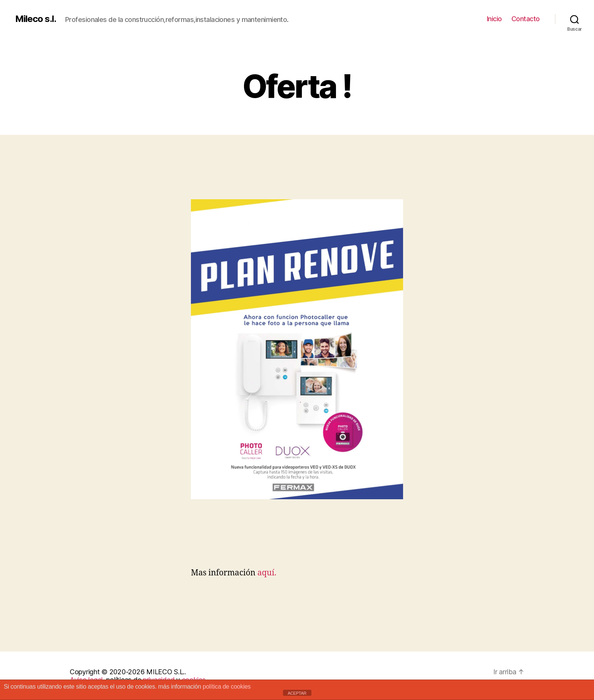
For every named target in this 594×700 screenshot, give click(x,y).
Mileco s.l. (36, 19)
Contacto (526, 19)
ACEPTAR (297, 693)
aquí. (266, 573)
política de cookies (227, 687)
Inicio (494, 19)
